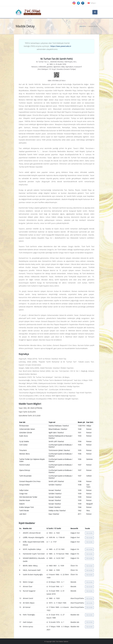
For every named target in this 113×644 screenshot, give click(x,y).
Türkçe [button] (92, 3)
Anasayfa (83, 26)
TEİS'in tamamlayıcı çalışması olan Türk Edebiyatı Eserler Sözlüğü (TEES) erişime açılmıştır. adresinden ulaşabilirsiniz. (47, 46)
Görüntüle (89, 533)
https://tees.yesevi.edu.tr (61, 46)
